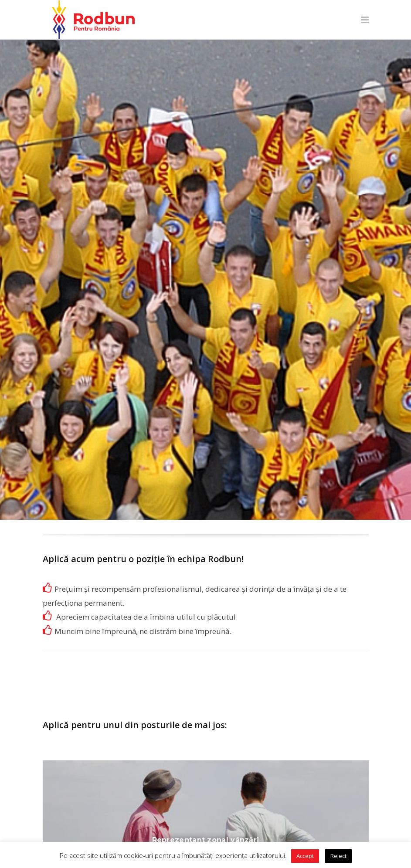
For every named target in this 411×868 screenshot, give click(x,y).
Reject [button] (338, 856)
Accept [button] (305, 856)
